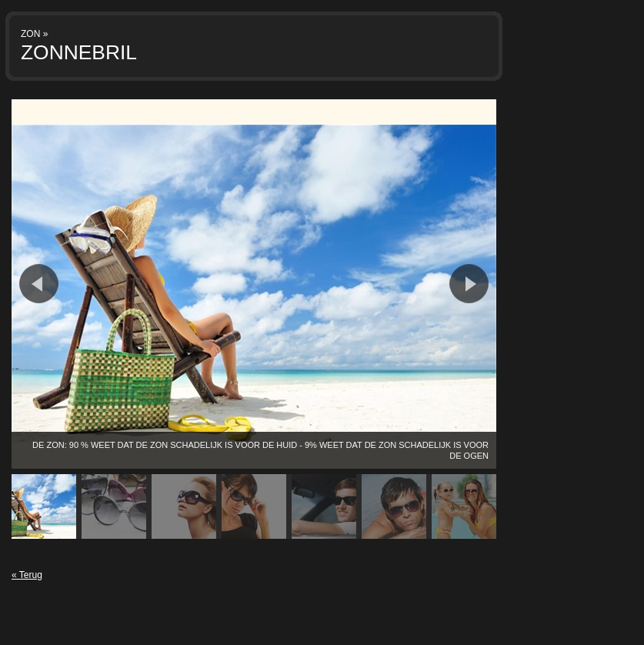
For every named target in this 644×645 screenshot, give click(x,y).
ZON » (34, 34)
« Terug (27, 575)
